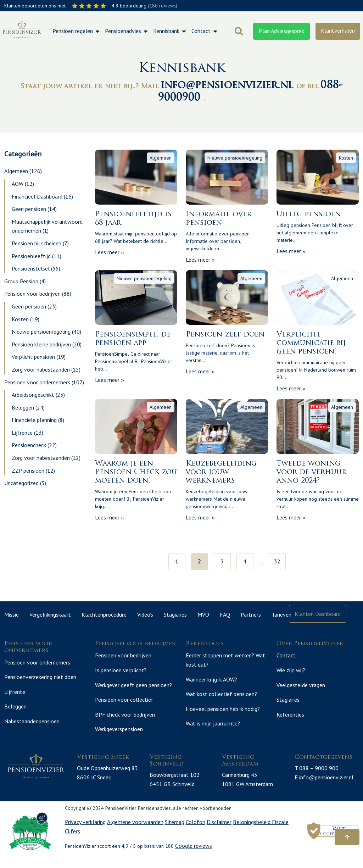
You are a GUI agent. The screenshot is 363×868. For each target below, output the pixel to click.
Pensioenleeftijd (31, 256)
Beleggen (23, 407)
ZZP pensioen (28, 471)
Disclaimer (219, 830)
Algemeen (16, 171)
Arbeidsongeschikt (33, 395)
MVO (203, 614)
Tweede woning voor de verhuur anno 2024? (312, 472)
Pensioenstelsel (31, 268)
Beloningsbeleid (252, 830)
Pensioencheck (29, 445)
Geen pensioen (29, 209)
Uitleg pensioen (309, 215)
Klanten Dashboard (318, 614)
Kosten (20, 319)
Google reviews (194, 854)
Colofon (196, 830)
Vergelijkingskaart (50, 614)
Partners (251, 614)
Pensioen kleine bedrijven (41, 344)
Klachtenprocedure (104, 614)
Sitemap (175, 830)
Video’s (145, 614)
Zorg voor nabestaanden (41, 369)
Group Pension (21, 281)
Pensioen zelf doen (225, 335)
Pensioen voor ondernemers (37, 382)
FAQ (225, 614)
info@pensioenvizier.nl (228, 86)
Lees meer (110, 252)
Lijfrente (22, 433)
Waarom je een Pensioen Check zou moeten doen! (136, 472)
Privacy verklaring (85, 830)
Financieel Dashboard (37, 196)
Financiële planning (34, 420)
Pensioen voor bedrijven (32, 294)
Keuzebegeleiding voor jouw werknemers (221, 472)
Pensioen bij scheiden (37, 243)
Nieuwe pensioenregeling (41, 332)
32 (277, 561)
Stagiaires (175, 614)
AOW (18, 184)
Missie (12, 614)
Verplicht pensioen (33, 357)
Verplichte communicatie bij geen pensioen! (311, 343)
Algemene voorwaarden (135, 830)
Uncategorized (21, 483)
